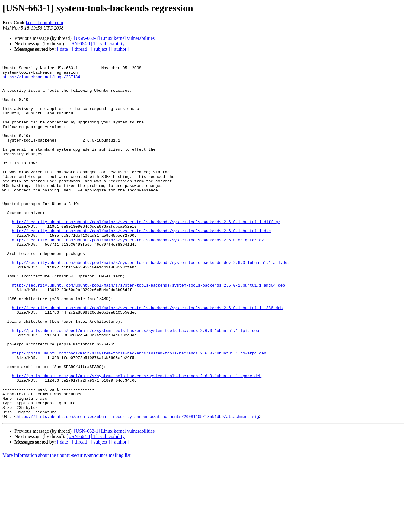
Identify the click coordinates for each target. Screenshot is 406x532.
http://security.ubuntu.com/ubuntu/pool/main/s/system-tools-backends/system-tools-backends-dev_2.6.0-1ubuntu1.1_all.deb (151, 303)
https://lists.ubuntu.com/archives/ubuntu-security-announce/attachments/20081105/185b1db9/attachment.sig (138, 488)
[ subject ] (101, 49)
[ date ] (64, 49)
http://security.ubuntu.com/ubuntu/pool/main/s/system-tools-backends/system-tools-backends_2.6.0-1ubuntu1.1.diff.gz (146, 254)
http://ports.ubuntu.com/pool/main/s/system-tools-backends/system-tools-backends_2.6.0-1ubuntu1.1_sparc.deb (137, 439)
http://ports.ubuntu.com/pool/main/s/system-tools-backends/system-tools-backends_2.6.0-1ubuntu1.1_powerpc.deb (139, 412)
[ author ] (120, 49)
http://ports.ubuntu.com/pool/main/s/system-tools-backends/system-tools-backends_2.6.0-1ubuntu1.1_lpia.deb (135, 385)
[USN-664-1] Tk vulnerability (96, 44)
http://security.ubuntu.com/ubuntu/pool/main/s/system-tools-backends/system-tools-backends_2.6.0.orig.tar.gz (138, 276)
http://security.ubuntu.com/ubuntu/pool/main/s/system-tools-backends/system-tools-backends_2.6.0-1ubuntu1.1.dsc (141, 265)
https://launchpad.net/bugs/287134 (41, 80)
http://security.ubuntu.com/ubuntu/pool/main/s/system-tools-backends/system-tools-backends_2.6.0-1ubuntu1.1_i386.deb (147, 357)
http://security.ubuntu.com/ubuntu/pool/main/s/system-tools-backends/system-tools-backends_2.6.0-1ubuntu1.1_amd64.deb (148, 330)
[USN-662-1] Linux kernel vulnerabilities (114, 38)
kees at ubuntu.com (44, 22)
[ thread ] (81, 49)
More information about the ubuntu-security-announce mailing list (67, 527)
